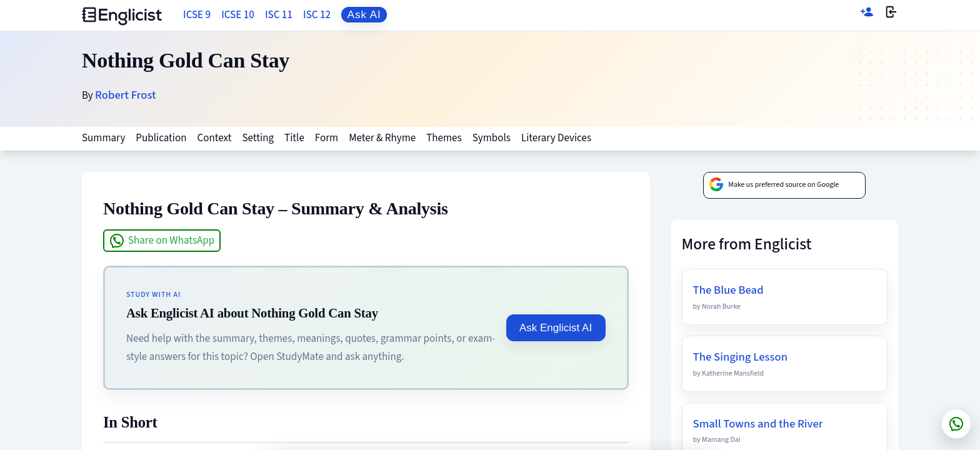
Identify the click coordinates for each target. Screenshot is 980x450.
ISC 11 (279, 15)
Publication (161, 138)
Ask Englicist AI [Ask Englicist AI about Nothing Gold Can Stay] (556, 328)
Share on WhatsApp (162, 241)
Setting (258, 138)
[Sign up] (867, 15)
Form (327, 138)
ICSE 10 (238, 15)
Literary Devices (556, 138)
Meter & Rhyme (382, 138)
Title (294, 138)
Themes (444, 138)
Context (215, 138)
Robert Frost (125, 95)
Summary (103, 138)
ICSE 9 (197, 15)
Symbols (492, 138)
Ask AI (364, 15)
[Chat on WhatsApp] (956, 424)
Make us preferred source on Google (774, 185)
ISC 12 (317, 15)
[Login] (891, 15)
